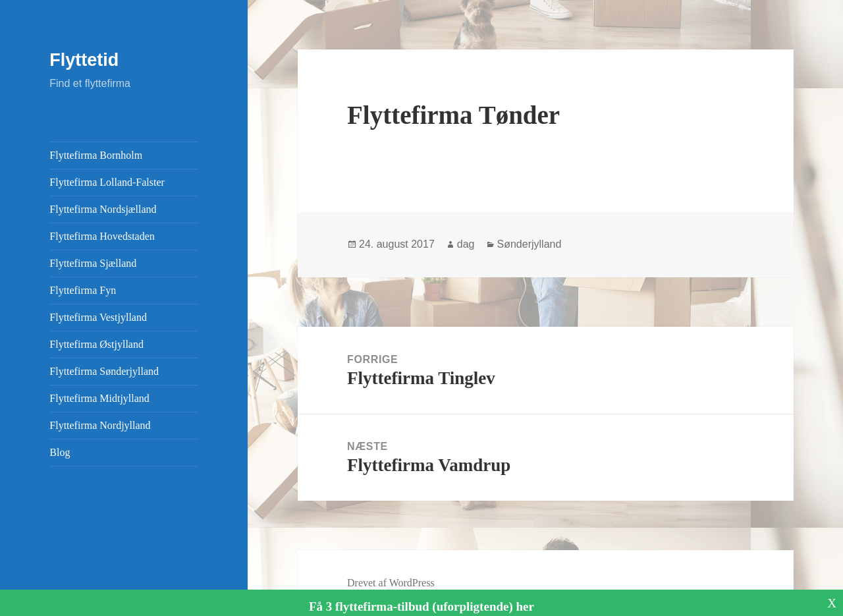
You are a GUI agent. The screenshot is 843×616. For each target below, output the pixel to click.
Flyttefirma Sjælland (93, 263)
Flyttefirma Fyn (83, 290)
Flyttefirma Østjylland (96, 344)
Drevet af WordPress (391, 583)
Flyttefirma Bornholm (96, 155)
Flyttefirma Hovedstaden (102, 236)
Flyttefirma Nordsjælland (103, 209)
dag (466, 244)
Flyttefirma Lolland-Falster (107, 182)
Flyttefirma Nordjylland (100, 425)
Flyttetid (84, 60)
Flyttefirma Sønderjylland (104, 371)
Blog (60, 452)
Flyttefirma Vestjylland (98, 317)
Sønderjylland (530, 244)
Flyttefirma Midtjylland (99, 398)
